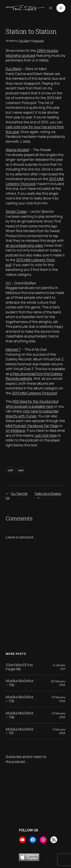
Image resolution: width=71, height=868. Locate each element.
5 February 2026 (59, 731)
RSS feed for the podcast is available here (32, 404)
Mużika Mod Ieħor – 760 (20, 683)
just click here (46, 435)
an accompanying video (24, 245)
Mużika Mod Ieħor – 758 (20, 715)
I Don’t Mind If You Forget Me (19, 667)
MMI (21, 470)
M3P (10, 470)
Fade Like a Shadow (48, 494)
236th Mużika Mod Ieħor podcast (32, 53)
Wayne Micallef (17, 150)
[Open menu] (51, 8)
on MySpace (15, 430)
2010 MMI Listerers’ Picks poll (35, 181)
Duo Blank (14, 69)
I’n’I (8, 283)
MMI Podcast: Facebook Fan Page (32, 426)
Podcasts (38, 41)
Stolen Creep (16, 211)
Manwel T (13, 349)
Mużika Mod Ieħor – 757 (20, 731)
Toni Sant (24, 41)
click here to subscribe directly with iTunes (32, 414)
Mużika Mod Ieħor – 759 (20, 699)
